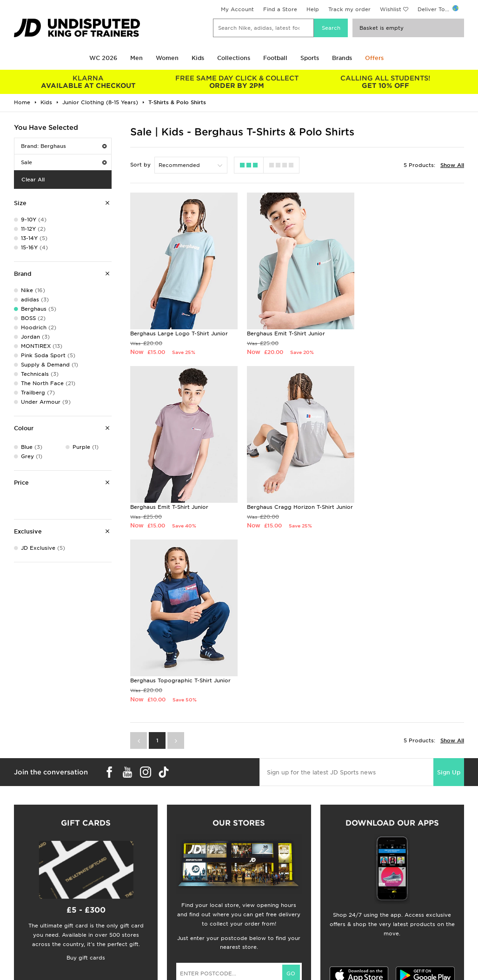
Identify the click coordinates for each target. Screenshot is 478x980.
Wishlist (391, 9)
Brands (342, 58)
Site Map (366, 918)
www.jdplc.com (123, 964)
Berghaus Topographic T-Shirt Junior (295, 501)
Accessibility (371, 898)
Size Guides (25, 888)
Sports (310, 58)
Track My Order (146, 908)
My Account (237, 9)
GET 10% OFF (385, 82)
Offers (374, 58)
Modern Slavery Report (386, 927)
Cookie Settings (376, 908)
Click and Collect (148, 888)
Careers (250, 879)
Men (136, 58)
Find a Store (280, 9)
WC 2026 (103, 58)
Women (167, 58)
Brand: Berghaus (64, 146)
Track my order (349, 9)
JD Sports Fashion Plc (269, 888)
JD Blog (20, 927)
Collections (234, 58)
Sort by (140, 165)
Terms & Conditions (381, 879)
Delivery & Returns (149, 879)
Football (275, 58)
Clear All (33, 180)
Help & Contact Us (150, 898)
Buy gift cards (86, 786)
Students (21, 879)
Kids (198, 58)
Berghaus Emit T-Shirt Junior (284, 331)
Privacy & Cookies (379, 888)
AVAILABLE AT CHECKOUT (88, 82)
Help (313, 9)
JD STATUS (24, 908)
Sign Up (449, 601)
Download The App (36, 918)
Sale (64, 162)
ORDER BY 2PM (236, 82)
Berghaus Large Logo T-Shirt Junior (179, 331)
